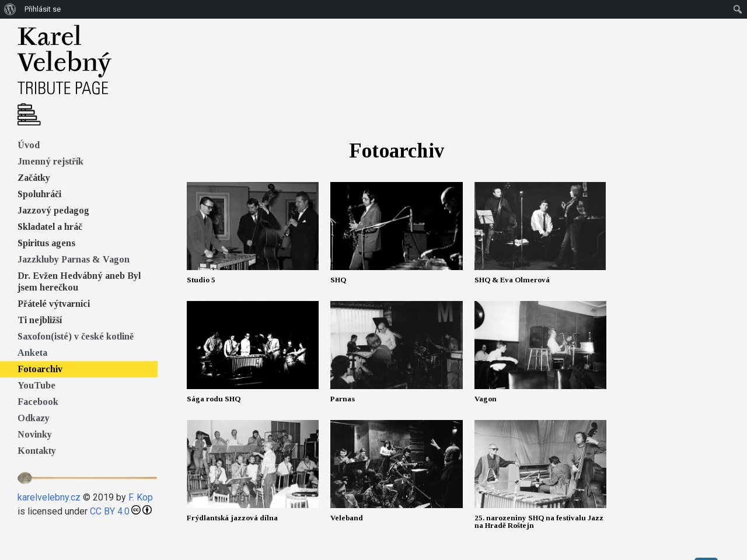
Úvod (29, 145)
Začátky (34, 178)
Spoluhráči (39, 194)
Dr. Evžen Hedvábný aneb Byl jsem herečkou (79, 281)
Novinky (35, 434)
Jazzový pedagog (53, 210)
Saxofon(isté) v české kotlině (76, 336)
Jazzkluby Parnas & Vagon (74, 259)
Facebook (38, 402)
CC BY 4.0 (110, 511)
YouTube (36, 385)
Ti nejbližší (40, 320)
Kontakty (37, 451)
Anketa (32, 353)
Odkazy (34, 418)
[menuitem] (10, 9)
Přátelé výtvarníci (54, 304)
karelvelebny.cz (49, 497)
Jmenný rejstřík (50, 161)
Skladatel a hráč (50, 227)
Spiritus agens (46, 243)
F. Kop (141, 497)
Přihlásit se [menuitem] (43, 9)
